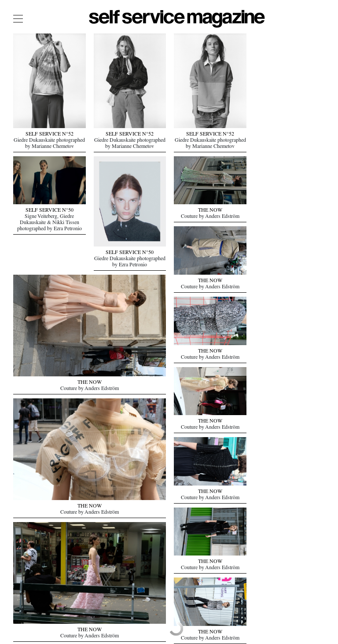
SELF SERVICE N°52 (50, 135)
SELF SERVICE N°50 (50, 211)
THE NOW (90, 383)
